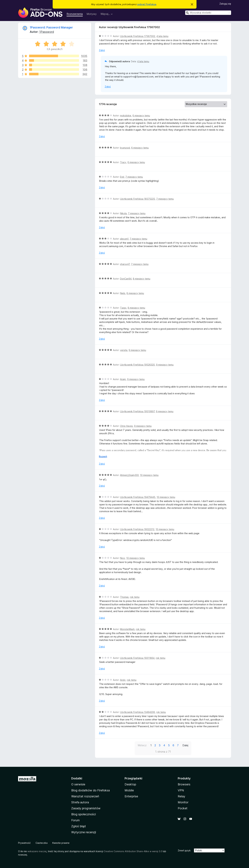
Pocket (183, 808)
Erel (122, 177)
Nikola (123, 213)
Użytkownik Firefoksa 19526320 (137, 365)
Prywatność (24, 843)
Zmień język (184, 850)
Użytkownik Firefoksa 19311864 (137, 658)
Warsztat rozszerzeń (85, 796)
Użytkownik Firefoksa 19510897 (137, 411)
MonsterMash (127, 629)
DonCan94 (126, 279)
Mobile (129, 790)
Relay (181, 796)
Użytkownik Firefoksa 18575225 (138, 199)
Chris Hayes (126, 426)
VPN (181, 790)
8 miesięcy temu (142, 279)
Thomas (124, 597)
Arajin (123, 379)
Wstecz (142, 745)
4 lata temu (162, 36)
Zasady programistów (86, 808)
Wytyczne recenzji (84, 832)
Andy (123, 680)
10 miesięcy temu (149, 475)
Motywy (92, 14)
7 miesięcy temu (134, 177)
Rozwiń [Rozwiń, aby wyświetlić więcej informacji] (103, 456)
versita (124, 350)
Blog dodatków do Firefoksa (90, 790)
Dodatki (77, 778)
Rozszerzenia (75, 14)
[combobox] (208, 13)
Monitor (183, 802)
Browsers (184, 784)
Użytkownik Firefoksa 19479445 (138, 497)
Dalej (185, 745)
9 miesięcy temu (137, 350)
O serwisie (78, 784)
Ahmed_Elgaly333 (129, 475)
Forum (75, 820)
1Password (47, 32)
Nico (122, 558)
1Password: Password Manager (51, 27)
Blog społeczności (84, 814)
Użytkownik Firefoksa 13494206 (138, 712)
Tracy (123, 162)
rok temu (135, 597)
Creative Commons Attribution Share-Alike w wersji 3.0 (133, 851)
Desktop (130, 784)
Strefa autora (80, 802)
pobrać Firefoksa (147, 4)
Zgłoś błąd (78, 826)
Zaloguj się (225, 4)
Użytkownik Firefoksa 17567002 (138, 36)
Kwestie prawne (61, 843)
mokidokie (126, 116)
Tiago (123, 308)
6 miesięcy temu (141, 116)
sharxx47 (125, 264)
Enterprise (131, 796)
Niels (123, 293)
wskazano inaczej (37, 851)
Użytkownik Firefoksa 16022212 (137, 529)
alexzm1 (124, 239)
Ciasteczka (42, 843)
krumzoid (125, 148)
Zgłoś (102, 50)
